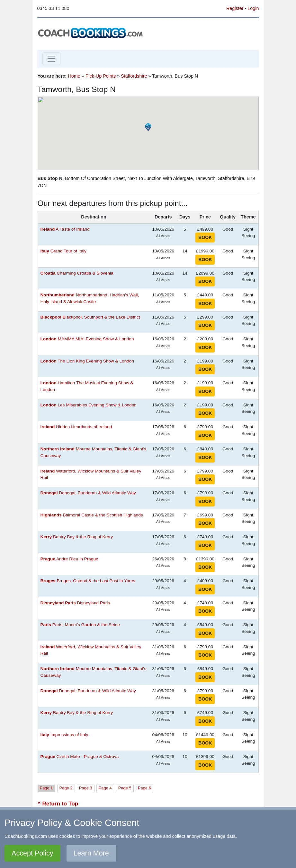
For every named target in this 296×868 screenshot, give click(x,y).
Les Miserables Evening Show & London (89, 405)
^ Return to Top (58, 804)
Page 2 (66, 788)
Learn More (91, 853)
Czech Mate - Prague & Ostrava (80, 757)
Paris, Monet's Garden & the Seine (80, 625)
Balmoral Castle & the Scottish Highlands (92, 515)
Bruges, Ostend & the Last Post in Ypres (88, 581)
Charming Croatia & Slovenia (77, 273)
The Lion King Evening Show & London (87, 361)
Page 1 (46, 788)
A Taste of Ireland (65, 229)
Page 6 (144, 788)
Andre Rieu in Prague (69, 559)
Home (74, 76)
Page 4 (105, 788)
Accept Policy (32, 853)
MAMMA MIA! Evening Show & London (87, 339)
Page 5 (125, 788)
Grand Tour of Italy (63, 251)
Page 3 (86, 788)
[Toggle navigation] (51, 59)
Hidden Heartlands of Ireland (76, 427)
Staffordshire (134, 76)
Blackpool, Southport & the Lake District (90, 317)
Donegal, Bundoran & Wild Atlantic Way (88, 493)
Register (235, 8)
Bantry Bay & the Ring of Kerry (77, 537)
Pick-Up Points (101, 76)
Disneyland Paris (75, 603)
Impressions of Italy (64, 735)
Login (253, 8)
